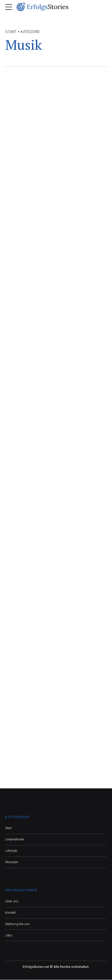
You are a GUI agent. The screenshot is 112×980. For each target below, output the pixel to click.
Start (11, 32)
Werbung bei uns (17, 924)
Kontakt (10, 913)
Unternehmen (15, 840)
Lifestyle (11, 851)
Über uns (12, 901)
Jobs (9, 935)
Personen (12, 862)
